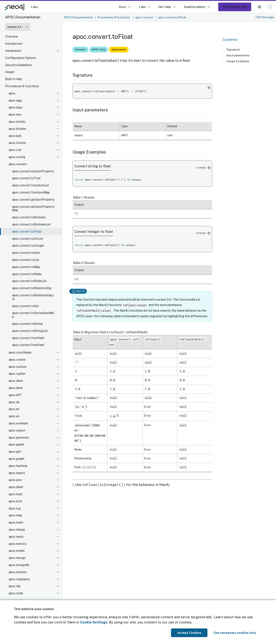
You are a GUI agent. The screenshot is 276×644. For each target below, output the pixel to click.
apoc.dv (14, 409)
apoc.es (14, 416)
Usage (10, 72)
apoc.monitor (18, 572)
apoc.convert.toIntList (28, 239)
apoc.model (17, 551)
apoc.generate (19, 438)
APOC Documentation (78, 17)
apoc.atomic (17, 122)
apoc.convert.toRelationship (32, 288)
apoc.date (16, 388)
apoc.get (15, 452)
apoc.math (16, 522)
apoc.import (17, 473)
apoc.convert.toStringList (30, 331)
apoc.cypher (17, 374)
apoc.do (14, 402)
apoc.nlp (15, 586)
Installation (13, 51)
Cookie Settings (94, 622)
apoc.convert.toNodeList (29, 281)
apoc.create (17, 360)
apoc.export (17, 430)
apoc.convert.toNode (27, 274)
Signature (233, 49)
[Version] (18, 27)
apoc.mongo (17, 558)
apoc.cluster (17, 143)
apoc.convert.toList (26, 260)
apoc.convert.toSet (26, 306)
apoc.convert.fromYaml (28, 338)
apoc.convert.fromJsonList (31, 185)
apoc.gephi (16, 444)
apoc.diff (15, 395)
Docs (122, 7)
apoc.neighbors (19, 579)
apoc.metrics (18, 544)
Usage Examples (238, 61)
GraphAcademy (195, 7)
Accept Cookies (189, 633)
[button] (270, 7)
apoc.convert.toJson (26, 253)
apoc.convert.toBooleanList (31, 224)
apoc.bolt (15, 136)
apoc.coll (15, 150)
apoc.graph (16, 459)
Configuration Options (21, 58)
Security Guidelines (19, 65)
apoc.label (16, 487)
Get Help (165, 7)
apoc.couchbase (20, 352)
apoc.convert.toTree (26, 178)
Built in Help (14, 79)
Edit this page (265, 17)
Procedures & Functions (22, 86)
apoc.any (15, 114)
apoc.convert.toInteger (28, 246)
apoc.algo (16, 107)
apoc (12, 93)
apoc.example (18, 423)
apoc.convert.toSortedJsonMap (33, 315)
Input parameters (238, 55)
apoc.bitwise (17, 129)
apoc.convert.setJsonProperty (33, 171)
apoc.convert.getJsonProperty (33, 200)
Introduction (14, 44)
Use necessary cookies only (235, 633)
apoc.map (15, 515)
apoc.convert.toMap (26, 267)
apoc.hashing (18, 466)
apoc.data (16, 381)
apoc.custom (18, 367)
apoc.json (15, 480)
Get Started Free (235, 7)
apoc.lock (15, 501)
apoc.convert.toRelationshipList (33, 297)
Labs (34, 7)
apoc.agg (15, 100)
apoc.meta (16, 537)
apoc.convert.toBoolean (29, 217)
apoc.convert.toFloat (27, 232)
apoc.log (15, 508)
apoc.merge (17, 530)
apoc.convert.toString (27, 324)
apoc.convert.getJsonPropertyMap (33, 209)
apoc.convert (18, 164)
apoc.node (16, 593)
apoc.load (15, 494)
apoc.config (17, 157)
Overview (12, 36)
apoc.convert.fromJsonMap (31, 192)
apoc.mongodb (19, 565)
